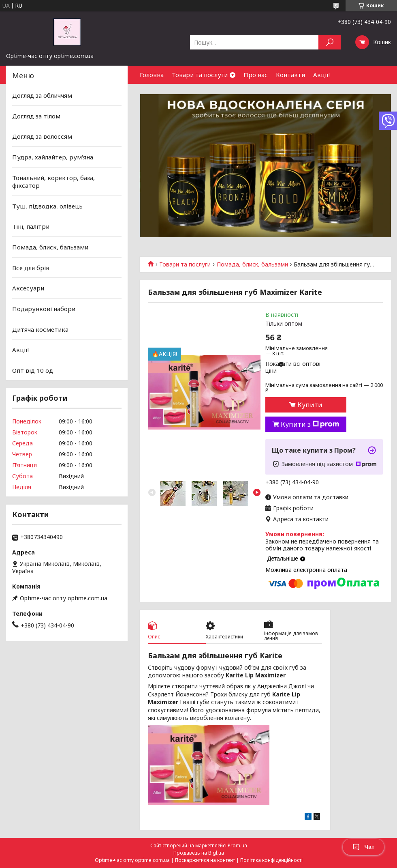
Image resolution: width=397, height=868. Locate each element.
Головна (152, 75)
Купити (310, 405)
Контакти (290, 75)
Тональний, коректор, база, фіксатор (53, 181)
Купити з (310, 424)
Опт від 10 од (33, 370)
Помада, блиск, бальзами (252, 264)
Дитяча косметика (40, 329)
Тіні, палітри (31, 226)
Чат (363, 847)
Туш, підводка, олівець (47, 206)
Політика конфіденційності (271, 860)
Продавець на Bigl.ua (199, 853)
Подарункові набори (44, 309)
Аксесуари (28, 288)
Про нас (256, 75)
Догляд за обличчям (42, 95)
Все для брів (31, 268)
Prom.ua (237, 845)
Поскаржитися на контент (205, 860)
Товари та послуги (200, 75)
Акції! (321, 75)
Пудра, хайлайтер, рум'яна (53, 157)
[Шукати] (330, 42)
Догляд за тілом (36, 116)
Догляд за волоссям (42, 136)
